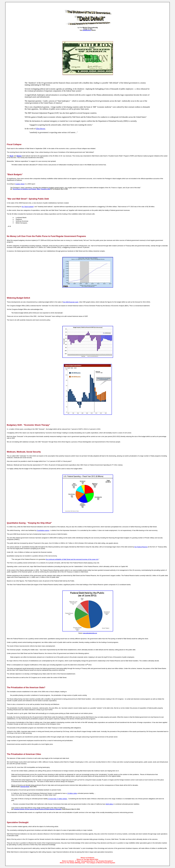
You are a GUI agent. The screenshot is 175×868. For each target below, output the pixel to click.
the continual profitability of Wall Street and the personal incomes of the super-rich (72, 559)
